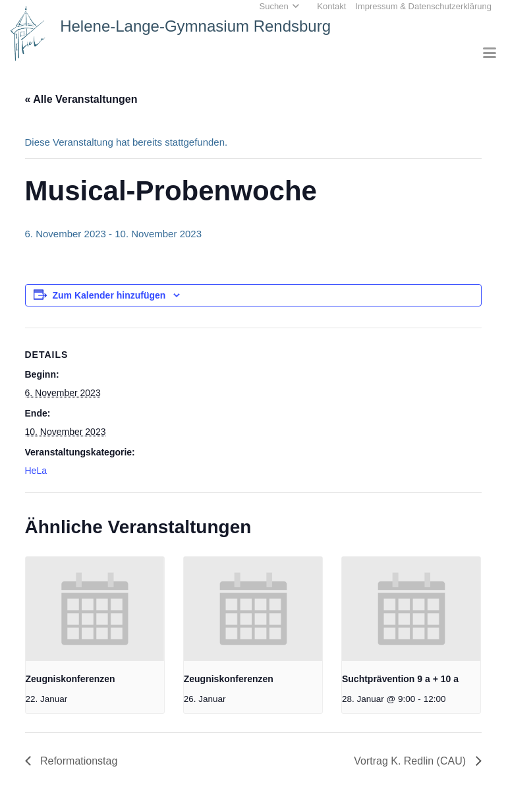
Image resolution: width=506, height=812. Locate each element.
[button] (490, 53)
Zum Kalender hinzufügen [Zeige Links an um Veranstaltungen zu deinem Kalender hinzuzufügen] (109, 295)
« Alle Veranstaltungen (81, 99)
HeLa (36, 471)
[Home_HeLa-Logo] (28, 33)
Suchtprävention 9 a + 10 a (400, 679)
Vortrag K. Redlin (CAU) (411, 761)
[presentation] (95, 609)
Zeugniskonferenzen (70, 679)
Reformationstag (78, 761)
